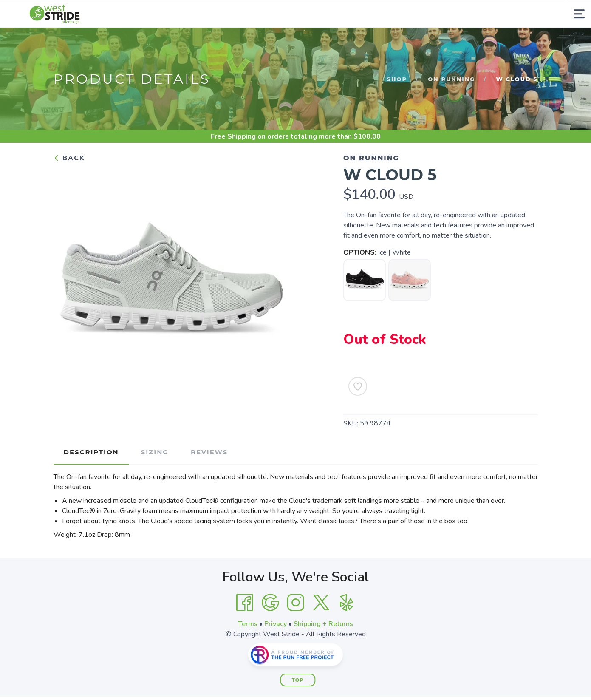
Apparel (213, 41)
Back (69, 186)
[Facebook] (245, 630)
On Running (451, 107)
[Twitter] (321, 630)
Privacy (276, 652)
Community (361, 41)
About (311, 41)
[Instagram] (296, 630)
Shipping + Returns (323, 652)
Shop (129, 41)
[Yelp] (347, 630)
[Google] (270, 630)
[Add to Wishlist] (358, 414)
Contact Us (421, 41)
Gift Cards (477, 41)
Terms (248, 652)
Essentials (264, 41)
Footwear (164, 41)
